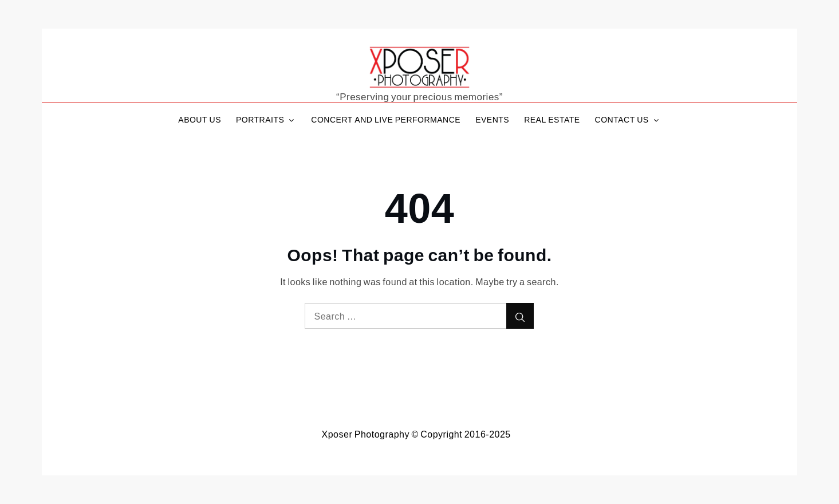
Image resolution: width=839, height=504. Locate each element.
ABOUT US (200, 119)
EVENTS (492, 119)
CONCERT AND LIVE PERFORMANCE (386, 119)
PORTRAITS (266, 119)
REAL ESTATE (552, 119)
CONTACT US (628, 119)
